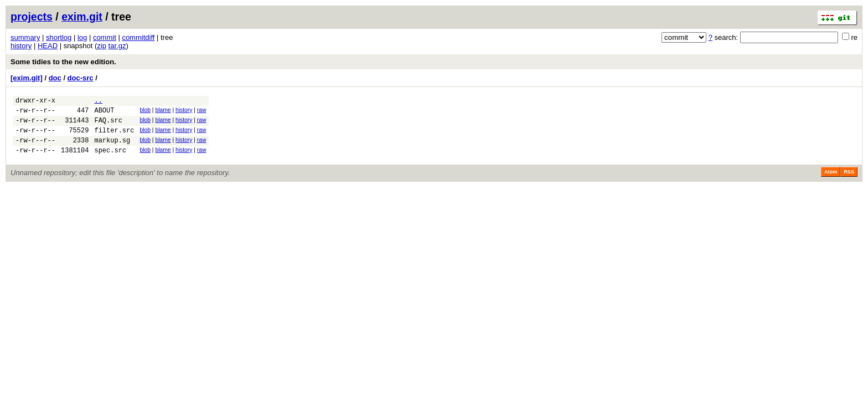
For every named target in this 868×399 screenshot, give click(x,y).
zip (102, 46)
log (82, 37)
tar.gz (117, 46)
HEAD (48, 46)
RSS (849, 182)
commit (105, 37)
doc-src (81, 78)
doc (55, 78)
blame (163, 112)
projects (32, 17)
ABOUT (104, 113)
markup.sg (112, 148)
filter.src (114, 137)
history (21, 46)
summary (25, 37)
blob (145, 112)
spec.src (110, 160)
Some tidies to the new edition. (63, 62)
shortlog (59, 37)
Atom (831, 182)
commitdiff (138, 37)
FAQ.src (108, 125)
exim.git (82, 17)
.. (98, 102)
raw (202, 112)
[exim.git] (27, 78)
